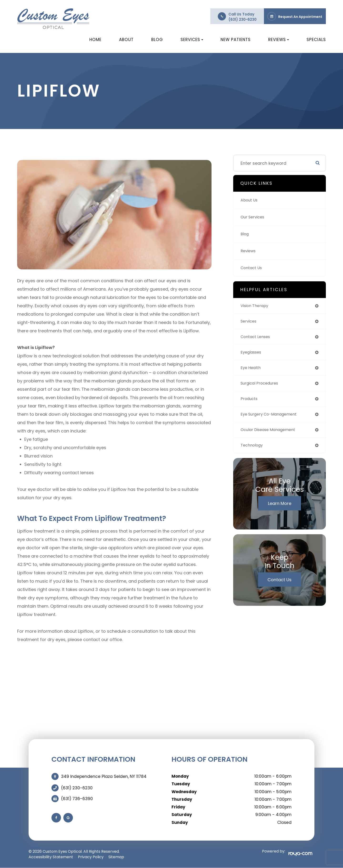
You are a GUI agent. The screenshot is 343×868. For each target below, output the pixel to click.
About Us (250, 200)
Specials (316, 40)
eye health (252, 371)
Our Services (254, 217)
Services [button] (192, 40)
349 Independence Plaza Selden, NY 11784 (104, 776)
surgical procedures (262, 387)
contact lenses (257, 339)
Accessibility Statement (51, 857)
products (250, 403)
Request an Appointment (300, 17)
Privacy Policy (91, 857)
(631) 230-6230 (242, 19)
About (126, 40)
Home (95, 40)
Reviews (249, 251)
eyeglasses (252, 355)
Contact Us (253, 268)
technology (253, 452)
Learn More (280, 511)
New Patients (236, 40)
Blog (157, 40)
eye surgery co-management (272, 420)
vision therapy (256, 306)
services (250, 322)
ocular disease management (271, 436)
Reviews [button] (279, 40)
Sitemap (116, 857)
